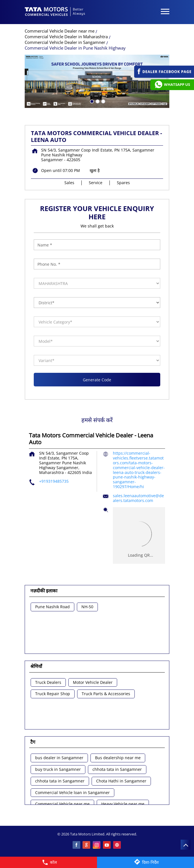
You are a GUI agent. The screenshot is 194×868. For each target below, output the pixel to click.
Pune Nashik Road (52, 607)
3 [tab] (103, 101)
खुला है (95, 170)
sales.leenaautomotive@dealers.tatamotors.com (138, 498)
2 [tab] (97, 101)
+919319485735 (54, 481)
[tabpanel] (97, 81)
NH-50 (87, 607)
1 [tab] (91, 101)
